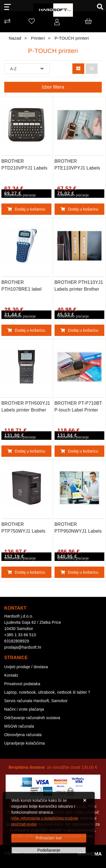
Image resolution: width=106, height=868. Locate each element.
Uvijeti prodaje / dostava (26, 667)
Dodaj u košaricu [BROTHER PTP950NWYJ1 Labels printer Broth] (79, 572)
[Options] (49, 850)
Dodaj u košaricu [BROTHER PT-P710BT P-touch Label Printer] (79, 451)
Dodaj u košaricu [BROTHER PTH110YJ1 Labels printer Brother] (79, 330)
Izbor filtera (53, 87)
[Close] (49, 838)
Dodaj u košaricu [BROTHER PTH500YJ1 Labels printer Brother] (26, 451)
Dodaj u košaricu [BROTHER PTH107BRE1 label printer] (26, 330)
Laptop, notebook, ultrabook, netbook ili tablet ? (47, 692)
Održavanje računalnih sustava (32, 718)
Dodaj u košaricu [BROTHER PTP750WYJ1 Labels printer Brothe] (26, 572)
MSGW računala (19, 726)
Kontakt (11, 675)
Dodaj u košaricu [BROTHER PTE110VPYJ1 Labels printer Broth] (79, 209)
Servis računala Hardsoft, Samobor (36, 701)
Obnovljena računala (23, 735)
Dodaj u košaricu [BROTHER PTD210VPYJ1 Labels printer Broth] (26, 209)
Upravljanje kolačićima (25, 743)
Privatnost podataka (22, 684)
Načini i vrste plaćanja (24, 709)
